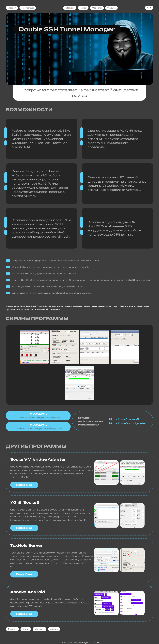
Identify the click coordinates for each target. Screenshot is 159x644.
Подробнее (24, 485)
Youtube (111, 8)
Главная (12, 8)
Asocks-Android (28, 592)
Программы (28, 8)
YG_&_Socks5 (25, 502)
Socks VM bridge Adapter (38, 459)
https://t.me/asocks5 (124, 419)
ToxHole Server (26, 545)
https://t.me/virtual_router (125, 423)
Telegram (70, 8)
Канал (83, 8)
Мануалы (97, 8)
